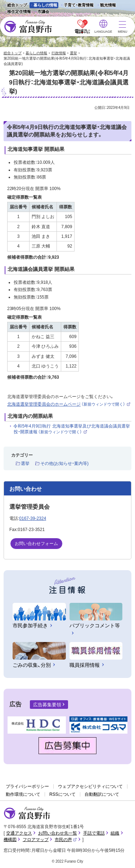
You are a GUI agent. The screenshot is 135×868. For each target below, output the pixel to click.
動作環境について (23, 794)
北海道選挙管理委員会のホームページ (69, 404)
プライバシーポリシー (27, 786)
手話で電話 (94, 833)
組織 (115, 833)
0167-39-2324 (33, 518)
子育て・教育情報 (79, 5)
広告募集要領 (47, 705)
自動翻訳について (102, 794)
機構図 (10, 840)
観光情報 (106, 6)
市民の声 (66, 840)
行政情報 (59, 53)
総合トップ (17, 5)
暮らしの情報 (45, 5)
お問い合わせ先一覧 (58, 833)
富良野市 (27, 813)
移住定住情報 (17, 12)
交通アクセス (19, 833)
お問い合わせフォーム (36, 544)
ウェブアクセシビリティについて (90, 786)
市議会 (43, 11)
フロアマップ (36, 840)
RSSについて (62, 794)
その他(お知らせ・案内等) (64, 463)
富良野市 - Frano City (28, 27)
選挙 (73, 53)
